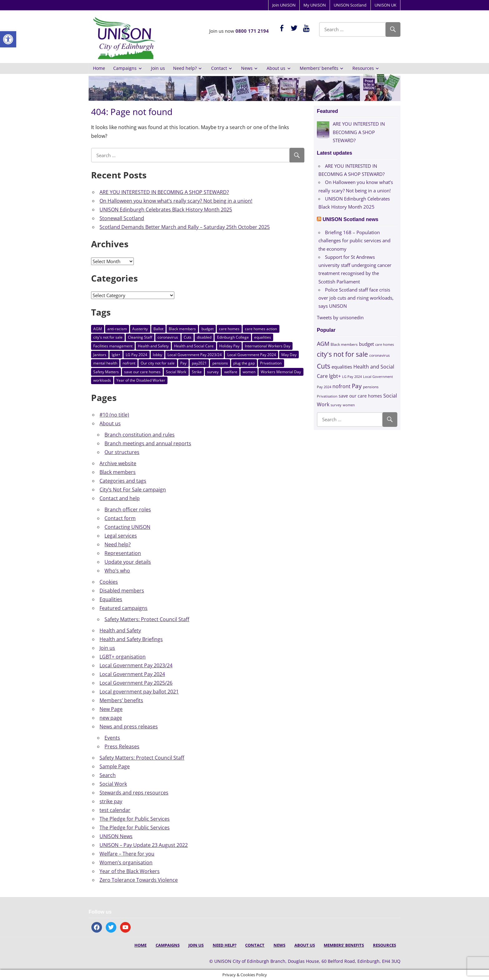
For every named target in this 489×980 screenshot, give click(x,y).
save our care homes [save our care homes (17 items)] (142, 372)
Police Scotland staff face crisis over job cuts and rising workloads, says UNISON (356, 298)
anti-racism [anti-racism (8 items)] (117, 329)
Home (99, 68)
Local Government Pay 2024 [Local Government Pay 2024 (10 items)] (252, 355)
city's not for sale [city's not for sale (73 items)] (108, 337)
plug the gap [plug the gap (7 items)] (244, 363)
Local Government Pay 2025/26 (136, 683)
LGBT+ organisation (123, 657)
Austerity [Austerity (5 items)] (140, 329)
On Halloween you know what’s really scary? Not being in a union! (176, 201)
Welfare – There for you (127, 854)
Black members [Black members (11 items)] (182, 329)
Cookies (109, 582)
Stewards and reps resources (134, 793)
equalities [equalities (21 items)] (263, 337)
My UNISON (315, 5)
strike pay (111, 801)
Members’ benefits (319, 68)
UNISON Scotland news (351, 219)
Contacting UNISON (127, 527)
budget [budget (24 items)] (208, 329)
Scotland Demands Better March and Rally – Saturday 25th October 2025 (185, 227)
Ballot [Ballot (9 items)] (158, 329)
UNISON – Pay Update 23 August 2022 (144, 845)
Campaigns (125, 68)
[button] (8, 39)
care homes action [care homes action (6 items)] (261, 329)
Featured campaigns (123, 608)
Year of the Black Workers (130, 871)
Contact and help (120, 498)
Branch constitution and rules (140, 435)
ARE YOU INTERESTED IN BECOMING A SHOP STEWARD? (164, 192)
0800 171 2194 (252, 31)
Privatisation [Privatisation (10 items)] (271, 363)
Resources (363, 68)
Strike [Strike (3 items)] (197, 372)
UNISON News (116, 836)
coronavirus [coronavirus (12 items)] (168, 337)
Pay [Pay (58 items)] (183, 363)
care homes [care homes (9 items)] (229, 329)
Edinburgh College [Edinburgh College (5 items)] (233, 337)
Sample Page (115, 766)
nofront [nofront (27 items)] (129, 363)
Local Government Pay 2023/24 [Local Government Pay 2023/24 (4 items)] (195, 355)
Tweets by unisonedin (340, 317)
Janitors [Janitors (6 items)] (100, 355)
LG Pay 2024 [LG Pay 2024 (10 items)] (136, 355)
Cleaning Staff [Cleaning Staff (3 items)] (140, 337)
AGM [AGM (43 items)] (98, 329)
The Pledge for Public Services (135, 819)
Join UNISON (284, 5)
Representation (123, 553)
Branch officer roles (128, 509)
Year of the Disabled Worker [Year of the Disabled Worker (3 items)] (141, 380)
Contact (219, 68)
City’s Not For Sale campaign (133, 490)
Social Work (113, 784)
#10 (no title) (114, 415)
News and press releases (129, 727)
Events (112, 738)
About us (276, 68)
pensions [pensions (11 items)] (220, 363)
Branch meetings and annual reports (148, 443)
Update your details (128, 562)
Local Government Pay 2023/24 (136, 665)
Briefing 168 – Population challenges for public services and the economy (354, 241)
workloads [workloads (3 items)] (102, 380)
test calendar (115, 810)
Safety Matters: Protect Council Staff (147, 619)
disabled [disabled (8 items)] (204, 337)
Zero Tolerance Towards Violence (139, 880)
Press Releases (122, 746)
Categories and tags (123, 481)
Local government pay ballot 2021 (139, 692)
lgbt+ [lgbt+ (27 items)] (116, 355)
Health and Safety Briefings (131, 639)
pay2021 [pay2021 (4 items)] (199, 363)
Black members (118, 472)
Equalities (111, 599)
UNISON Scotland (350, 5)
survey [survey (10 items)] (213, 372)
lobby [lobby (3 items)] (157, 355)
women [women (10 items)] (249, 372)
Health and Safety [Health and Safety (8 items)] (153, 346)
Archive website (118, 463)
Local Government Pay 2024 (132, 674)
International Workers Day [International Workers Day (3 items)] (268, 346)
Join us (158, 68)
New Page (111, 709)
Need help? (185, 68)
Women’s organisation (126, 862)
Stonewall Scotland (122, 218)
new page (111, 718)
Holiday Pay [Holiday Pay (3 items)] (229, 346)
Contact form (120, 518)
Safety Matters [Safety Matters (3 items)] (106, 372)
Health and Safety (120, 630)
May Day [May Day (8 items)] (289, 355)
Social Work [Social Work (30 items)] (176, 372)
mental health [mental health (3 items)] (105, 363)
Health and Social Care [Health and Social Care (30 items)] (194, 346)
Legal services (121, 536)
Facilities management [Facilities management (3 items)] (113, 346)
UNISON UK (385, 5)
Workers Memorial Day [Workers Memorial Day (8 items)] (281, 372)
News (247, 68)
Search (108, 775)
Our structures (122, 452)
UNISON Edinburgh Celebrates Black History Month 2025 (166, 210)
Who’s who (117, 571)
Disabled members (122, 591)
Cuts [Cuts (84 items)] (188, 337)
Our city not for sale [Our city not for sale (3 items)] (158, 363)
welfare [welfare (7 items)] (231, 372)
